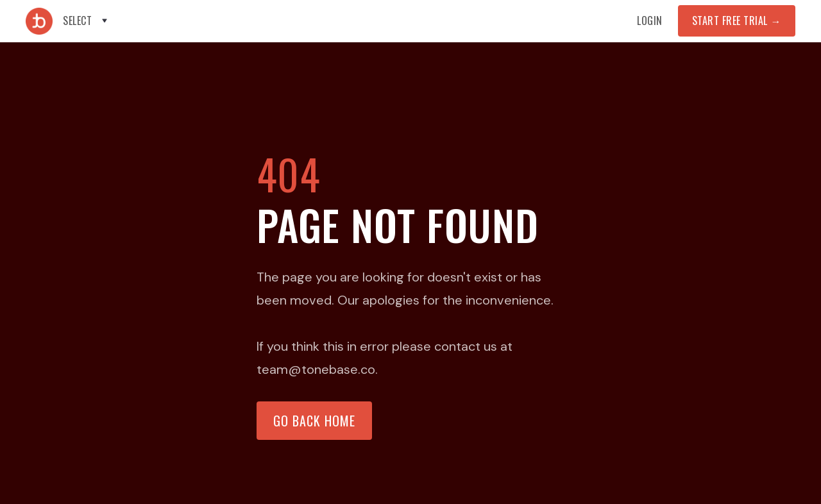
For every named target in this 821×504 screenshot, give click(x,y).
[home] (39, 21)
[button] (86, 21)
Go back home (314, 421)
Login (650, 21)
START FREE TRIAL (737, 21)
